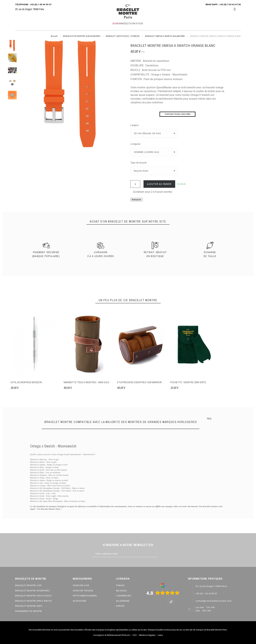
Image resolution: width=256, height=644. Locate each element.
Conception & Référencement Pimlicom (112, 635)
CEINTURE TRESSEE (83, 591)
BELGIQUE (121, 591)
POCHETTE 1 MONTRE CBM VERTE (188, 382)
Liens (160, 635)
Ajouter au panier (159, 184)
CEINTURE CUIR (81, 585)
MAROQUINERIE (82, 579)
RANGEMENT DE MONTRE (29, 611)
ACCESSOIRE (80, 601)
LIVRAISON (123, 579)
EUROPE (120, 606)
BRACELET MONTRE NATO (29, 606)
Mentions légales (147, 635)
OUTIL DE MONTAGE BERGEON (26, 382)
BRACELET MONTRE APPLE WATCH (33, 601)
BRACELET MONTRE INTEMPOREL (33, 591)
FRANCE (120, 585)
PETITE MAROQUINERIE (85, 596)
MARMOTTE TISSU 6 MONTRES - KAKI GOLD (86, 382)
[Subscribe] (161, 554)
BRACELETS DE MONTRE (31, 579)
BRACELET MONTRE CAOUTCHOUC (33, 596)
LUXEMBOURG (124, 596)
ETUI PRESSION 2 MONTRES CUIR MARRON (139, 382)
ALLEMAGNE (123, 601)
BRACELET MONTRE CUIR (28, 585)
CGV (135, 635)
